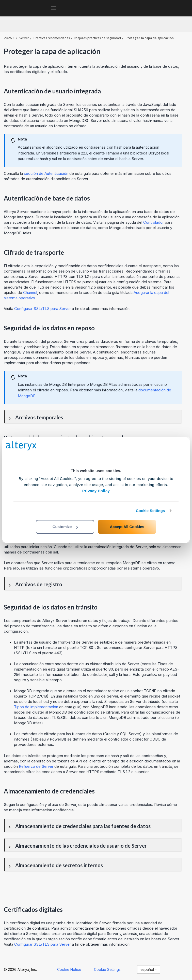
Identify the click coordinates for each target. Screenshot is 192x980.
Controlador (154, 222)
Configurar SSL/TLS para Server (43, 309)
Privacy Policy (96, 491)
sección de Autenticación (46, 173)
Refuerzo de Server (36, 766)
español (149, 969)
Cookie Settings (150, 511)
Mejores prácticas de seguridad (98, 38)
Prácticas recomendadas (52, 38)
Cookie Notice (69, 969)
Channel (30, 293)
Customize (65, 527)
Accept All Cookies (127, 527)
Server (24, 38)
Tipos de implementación (37, 707)
